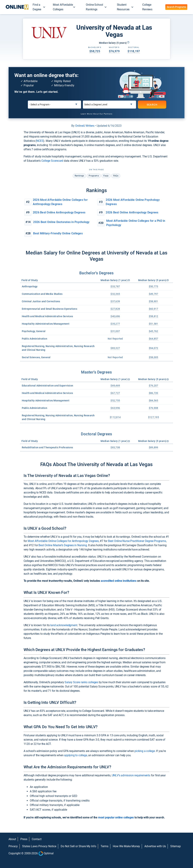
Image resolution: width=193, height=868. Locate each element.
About (12, 839)
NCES (40, 141)
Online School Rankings (94, 7)
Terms (104, 846)
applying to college (75, 755)
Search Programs (176, 7)
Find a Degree (37, 7)
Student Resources (123, 7)
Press (24, 839)
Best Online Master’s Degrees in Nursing (63, 545)
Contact (37, 839)
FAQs (116, 176)
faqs (106, 176)
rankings (79, 176)
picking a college (145, 751)
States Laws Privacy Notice (39, 846)
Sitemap (176, 846)
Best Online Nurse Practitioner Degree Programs (137, 541)
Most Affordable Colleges (63, 7)
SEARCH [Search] (152, 105)
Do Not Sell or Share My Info (78, 846)
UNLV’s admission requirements (131, 775)
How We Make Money (126, 846)
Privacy (13, 846)
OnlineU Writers (85, 126)
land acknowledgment (64, 625)
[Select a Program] (54, 105)
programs (94, 176)
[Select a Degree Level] (109, 105)
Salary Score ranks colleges (81, 682)
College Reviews (147, 7)
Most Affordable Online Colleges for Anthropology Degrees (63, 541)
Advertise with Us (155, 846)
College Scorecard (52, 161)
